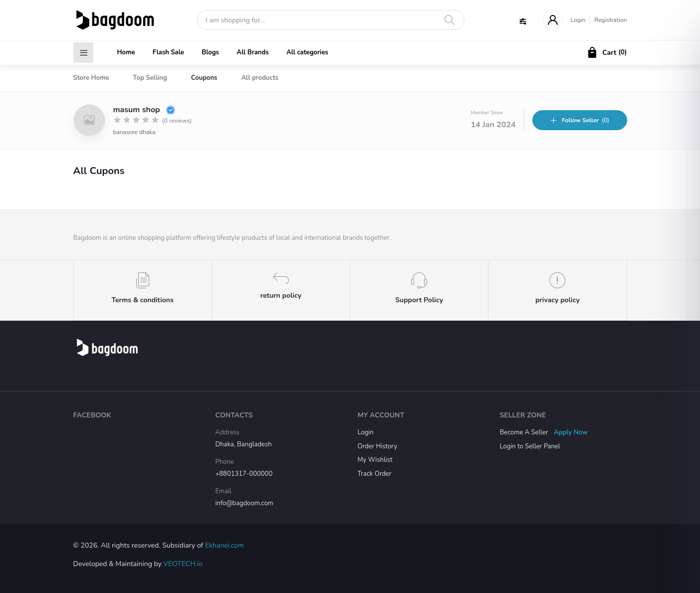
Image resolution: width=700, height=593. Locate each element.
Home (126, 52)
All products (260, 78)
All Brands (252, 52)
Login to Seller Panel (530, 446)
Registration (610, 20)
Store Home (91, 78)
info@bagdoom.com (244, 503)
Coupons (204, 78)
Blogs (210, 52)
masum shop (144, 110)
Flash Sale (168, 52)
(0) (580, 120)
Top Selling (150, 78)
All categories (307, 52)
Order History (378, 446)
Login (578, 20)
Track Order (375, 474)
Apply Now (571, 432)
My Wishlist (375, 460)
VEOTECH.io (183, 564)
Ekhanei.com (225, 545)
